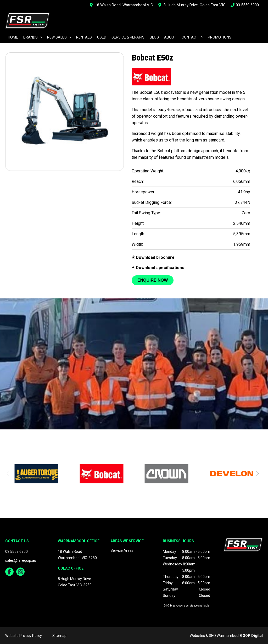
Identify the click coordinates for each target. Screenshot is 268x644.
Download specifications (158, 268)
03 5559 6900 (245, 5)
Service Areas (122, 550)
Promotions (220, 37)
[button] (8, 473)
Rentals (84, 37)
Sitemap (59, 636)
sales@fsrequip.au (21, 560)
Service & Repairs (128, 37)
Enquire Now (153, 280)
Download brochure (153, 257)
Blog (154, 37)
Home (13, 37)
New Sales (57, 37)
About (170, 37)
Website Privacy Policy (24, 636)
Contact (190, 37)
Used (102, 37)
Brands (30, 37)
